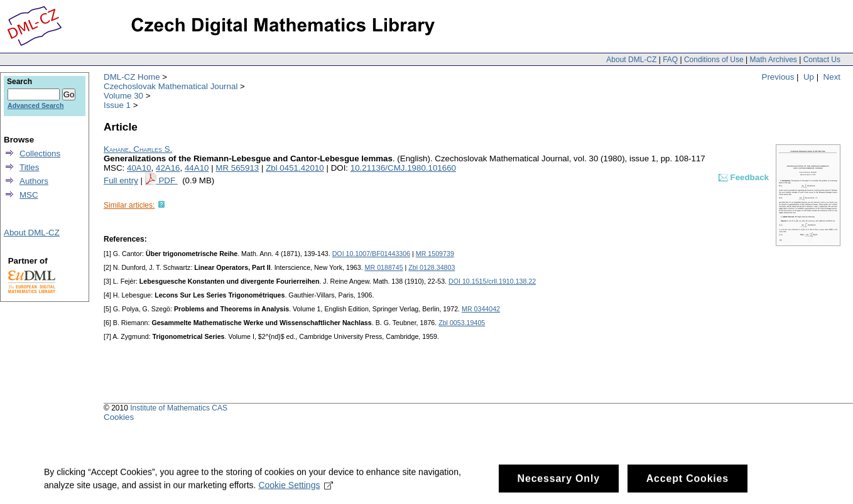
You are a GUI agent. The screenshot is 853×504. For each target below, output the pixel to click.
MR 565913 (237, 168)
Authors (34, 181)
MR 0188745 (384, 267)
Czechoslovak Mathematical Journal (171, 86)
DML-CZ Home (132, 77)
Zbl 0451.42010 (295, 168)
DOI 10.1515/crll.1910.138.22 (492, 281)
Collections (40, 153)
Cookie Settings (296, 490)
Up (809, 77)
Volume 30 (123, 96)
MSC (29, 195)
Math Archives (773, 60)
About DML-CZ (631, 60)
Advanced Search (35, 105)
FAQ (670, 60)
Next (832, 77)
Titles (29, 167)
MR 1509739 (435, 254)
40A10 (139, 168)
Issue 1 (117, 105)
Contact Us (822, 60)
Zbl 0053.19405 (462, 323)
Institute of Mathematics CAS (179, 408)
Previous (778, 77)
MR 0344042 (481, 309)
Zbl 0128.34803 (432, 267)
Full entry (121, 180)
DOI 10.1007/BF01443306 (371, 254)
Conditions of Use (714, 60)
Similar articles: (129, 205)
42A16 (168, 168)
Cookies (119, 417)
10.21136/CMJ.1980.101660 (403, 168)
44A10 (197, 168)
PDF (168, 180)
